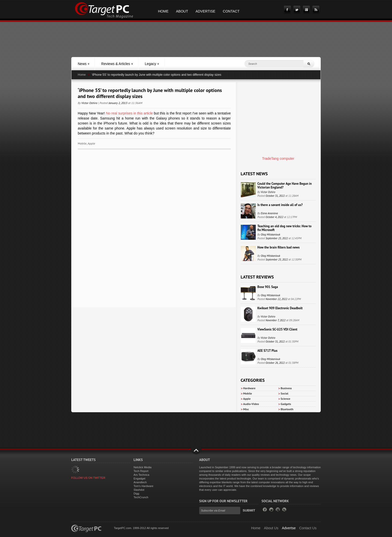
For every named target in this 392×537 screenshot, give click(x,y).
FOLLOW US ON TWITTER (88, 478)
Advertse (289, 528)
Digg (136, 493)
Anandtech (140, 482)
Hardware (249, 388)
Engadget (139, 478)
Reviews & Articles (117, 64)
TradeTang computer (278, 158)
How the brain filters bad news (279, 247)
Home (163, 11)
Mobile (82, 143)
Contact (231, 11)
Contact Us (308, 528)
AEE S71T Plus (267, 351)
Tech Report (141, 471)
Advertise (205, 11)
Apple (91, 143)
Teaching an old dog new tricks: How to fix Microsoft (284, 228)
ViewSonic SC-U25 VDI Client (277, 329)
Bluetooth (287, 409)
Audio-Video (251, 404)
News (84, 64)
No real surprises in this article (129, 113)
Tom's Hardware (143, 486)
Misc (246, 409)
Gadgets (286, 404)
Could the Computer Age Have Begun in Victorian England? (285, 185)
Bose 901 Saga (268, 287)
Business (286, 388)
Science (286, 399)
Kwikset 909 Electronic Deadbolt (280, 308)
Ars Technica (141, 475)
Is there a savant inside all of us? (280, 205)
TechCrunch (141, 497)
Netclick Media (142, 467)
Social (285, 393)
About (182, 11)
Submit (249, 510)
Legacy (152, 64)
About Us (271, 528)
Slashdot (139, 490)
